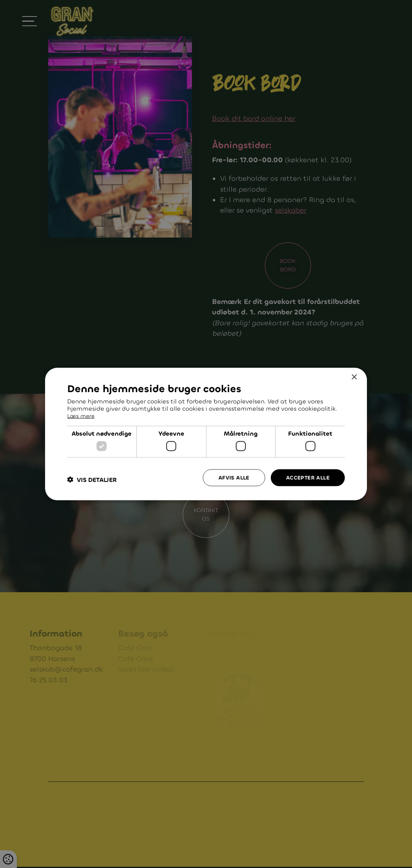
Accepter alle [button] (306, 477)
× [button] (354, 377)
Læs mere (82, 415)
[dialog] (206, 434)
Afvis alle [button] (229, 477)
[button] (92, 479)
